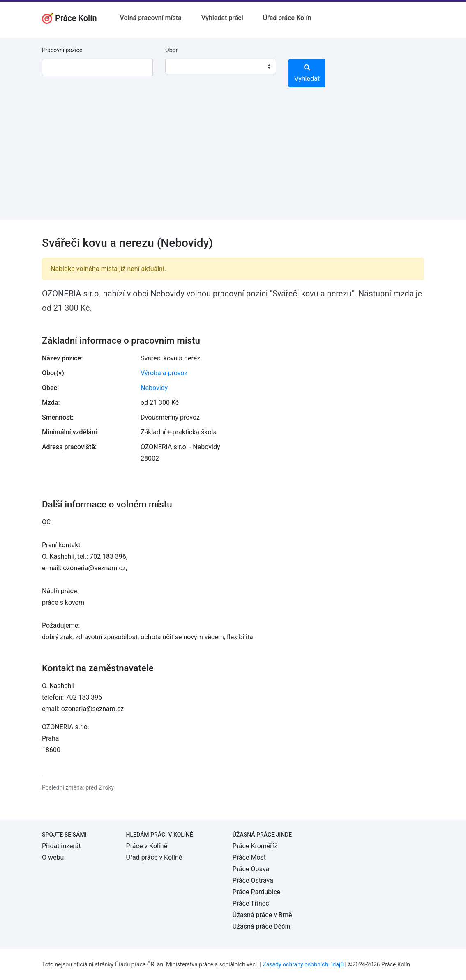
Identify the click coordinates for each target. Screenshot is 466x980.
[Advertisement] (233, 162)
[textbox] (182, 67)
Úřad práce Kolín (287, 18)
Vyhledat (307, 73)
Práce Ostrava (253, 880)
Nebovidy (154, 388)
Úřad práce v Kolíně (154, 857)
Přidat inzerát (61, 846)
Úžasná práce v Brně (262, 915)
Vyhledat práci (222, 18)
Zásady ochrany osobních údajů (303, 964)
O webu (53, 857)
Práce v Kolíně (147, 846)
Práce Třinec (251, 903)
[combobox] (221, 67)
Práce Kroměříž (255, 846)
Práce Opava (251, 869)
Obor (171, 50)
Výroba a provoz (164, 373)
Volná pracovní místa (151, 18)
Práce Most (249, 857)
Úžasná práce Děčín (262, 926)
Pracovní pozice (62, 50)
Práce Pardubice (256, 892)
